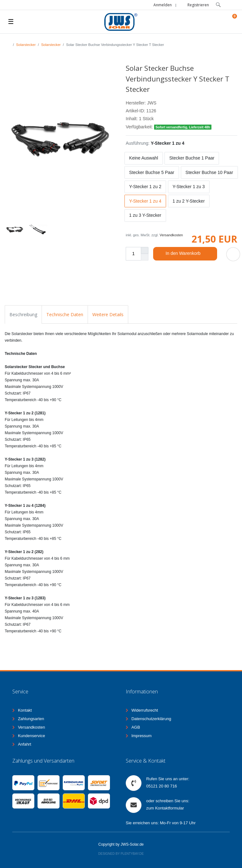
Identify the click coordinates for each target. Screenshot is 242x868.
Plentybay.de (132, 854)
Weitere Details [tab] (108, 314)
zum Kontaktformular (165, 808)
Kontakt (25, 710)
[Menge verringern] (145, 257)
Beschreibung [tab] (23, 314)
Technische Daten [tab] (65, 314)
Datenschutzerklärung (151, 719)
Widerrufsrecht (145, 710)
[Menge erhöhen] (145, 250)
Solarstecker (26, 45)
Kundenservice (32, 736)
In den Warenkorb (189, 254)
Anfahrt (25, 744)
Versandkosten (171, 235)
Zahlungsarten (31, 719)
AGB (136, 727)
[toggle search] (218, 5)
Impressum (141, 736)
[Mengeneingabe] (133, 254)
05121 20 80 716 (162, 786)
